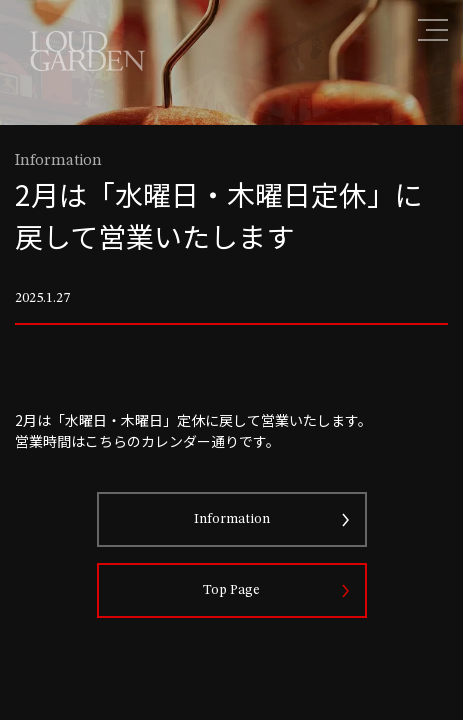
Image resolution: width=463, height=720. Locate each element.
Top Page (231, 590)
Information (232, 519)
